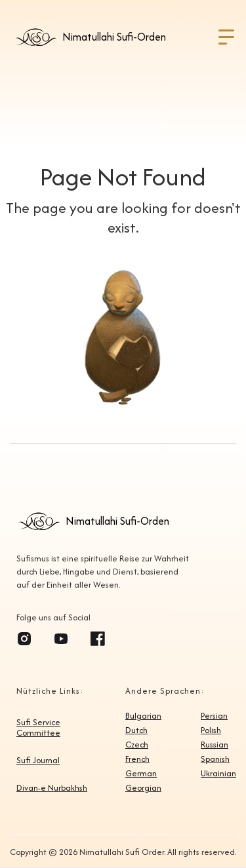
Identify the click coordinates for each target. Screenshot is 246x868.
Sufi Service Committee (38, 728)
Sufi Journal (38, 761)
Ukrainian (218, 774)
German (141, 774)
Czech (137, 745)
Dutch (136, 730)
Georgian (143, 788)
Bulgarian (143, 716)
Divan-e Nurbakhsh (52, 788)
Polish (211, 730)
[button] (226, 37)
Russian (215, 745)
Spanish (215, 759)
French (137, 759)
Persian (214, 716)
